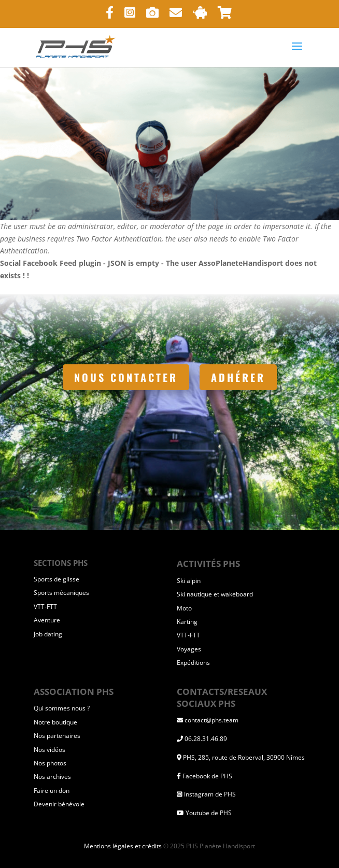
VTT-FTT (45, 607)
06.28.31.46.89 (206, 739)
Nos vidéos (50, 750)
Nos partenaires (57, 736)
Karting (187, 622)
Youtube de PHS (209, 813)
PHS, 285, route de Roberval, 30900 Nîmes (244, 757)
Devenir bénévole (59, 804)
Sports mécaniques (61, 593)
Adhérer (238, 377)
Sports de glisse (56, 579)
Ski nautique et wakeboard (215, 594)
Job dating (48, 634)
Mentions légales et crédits (123, 846)
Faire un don (52, 791)
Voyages (189, 649)
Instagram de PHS (210, 794)
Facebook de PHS (207, 776)
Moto (184, 608)
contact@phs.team (211, 720)
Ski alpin (189, 581)
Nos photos (50, 763)
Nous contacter (126, 377)
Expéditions (193, 663)
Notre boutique (55, 722)
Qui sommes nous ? (62, 708)
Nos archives (52, 777)
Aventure (47, 620)
